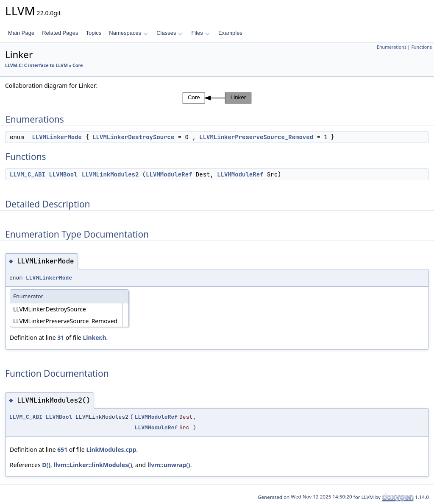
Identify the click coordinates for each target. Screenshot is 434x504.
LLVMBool (63, 174)
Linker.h (94, 337)
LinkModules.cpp (111, 449)
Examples (230, 33)
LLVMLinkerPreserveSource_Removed (256, 137)
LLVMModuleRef (169, 174)
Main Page (21, 33)
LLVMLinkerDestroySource (133, 137)
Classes (170, 33)
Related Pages (60, 33)
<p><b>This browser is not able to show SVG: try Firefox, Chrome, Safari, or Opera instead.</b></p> (217, 98)
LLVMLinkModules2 (110, 174)
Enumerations (392, 47)
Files (200, 33)
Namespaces (128, 33)
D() (46, 465)
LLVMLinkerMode (57, 137)
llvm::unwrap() (169, 465)
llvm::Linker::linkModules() (93, 465)
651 (62, 449)
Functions (421, 47)
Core (78, 65)
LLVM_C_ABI (28, 174)
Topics (93, 33)
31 (61, 337)
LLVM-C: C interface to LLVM (36, 65)
